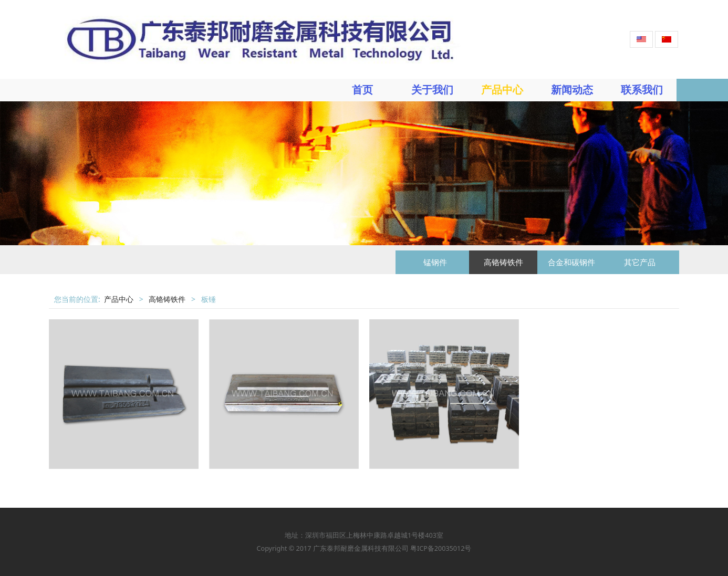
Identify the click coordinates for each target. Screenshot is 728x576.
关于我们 (432, 90)
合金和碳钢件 (571, 262)
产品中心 (502, 90)
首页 (362, 90)
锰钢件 (435, 262)
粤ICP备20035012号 (440, 548)
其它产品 (640, 262)
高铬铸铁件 (503, 262)
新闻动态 (572, 90)
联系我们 (642, 90)
